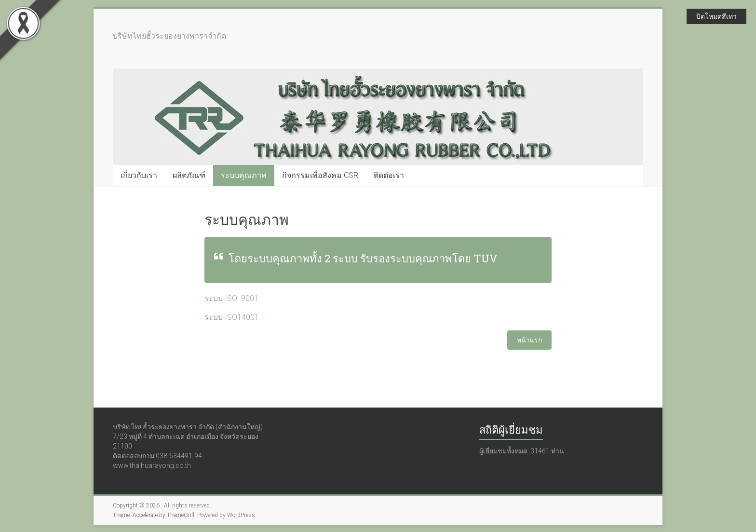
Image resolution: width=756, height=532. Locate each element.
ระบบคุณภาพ (244, 175)
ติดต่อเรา (389, 175)
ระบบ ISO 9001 (231, 298)
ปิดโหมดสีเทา (716, 16)
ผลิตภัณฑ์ (189, 175)
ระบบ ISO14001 (232, 317)
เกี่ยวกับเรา (139, 175)
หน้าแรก (529, 340)
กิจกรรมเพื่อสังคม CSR (320, 175)
